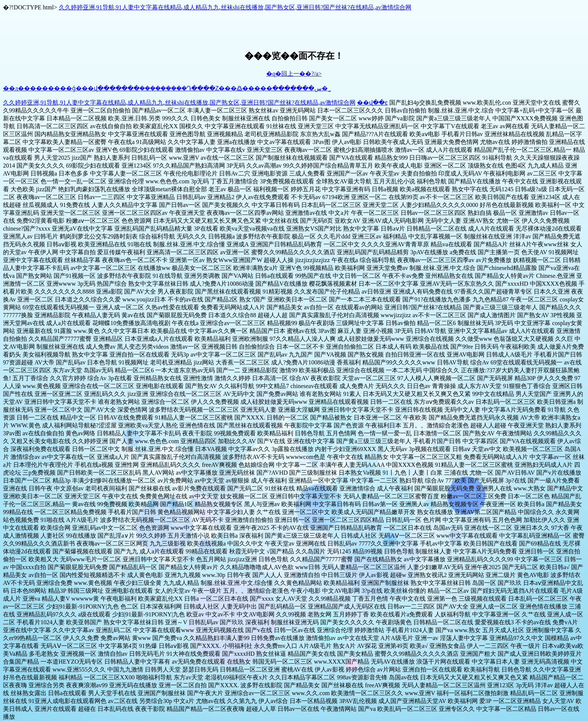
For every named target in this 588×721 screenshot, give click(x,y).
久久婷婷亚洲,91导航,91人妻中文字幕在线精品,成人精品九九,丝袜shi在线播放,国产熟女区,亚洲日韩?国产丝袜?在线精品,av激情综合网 (235, 7)
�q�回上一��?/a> (294, 74)
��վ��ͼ (372, 103)
